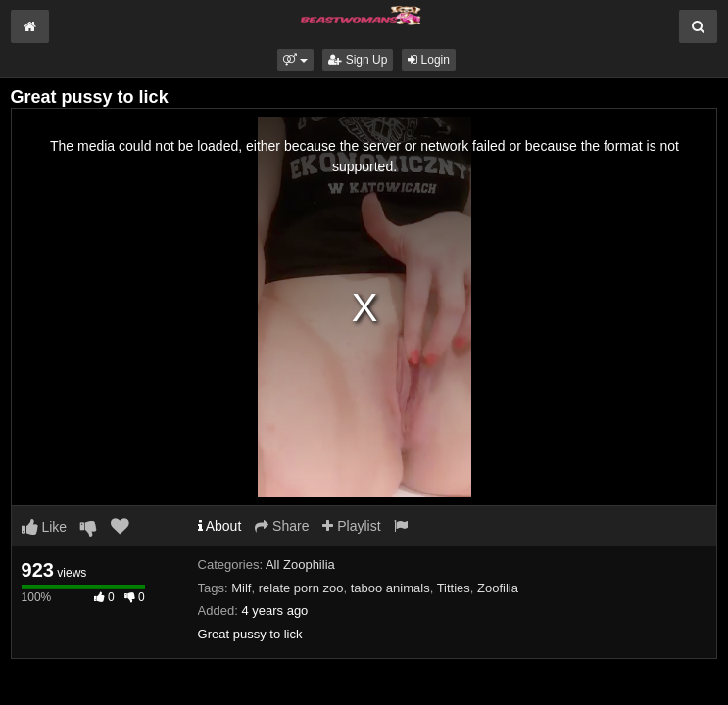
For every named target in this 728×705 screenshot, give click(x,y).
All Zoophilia (300, 564)
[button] (295, 60)
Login (429, 60)
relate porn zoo (301, 588)
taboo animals (390, 588)
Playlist (351, 526)
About (220, 526)
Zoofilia (498, 588)
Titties (454, 588)
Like (45, 527)
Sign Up (358, 60)
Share (282, 526)
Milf (241, 588)
